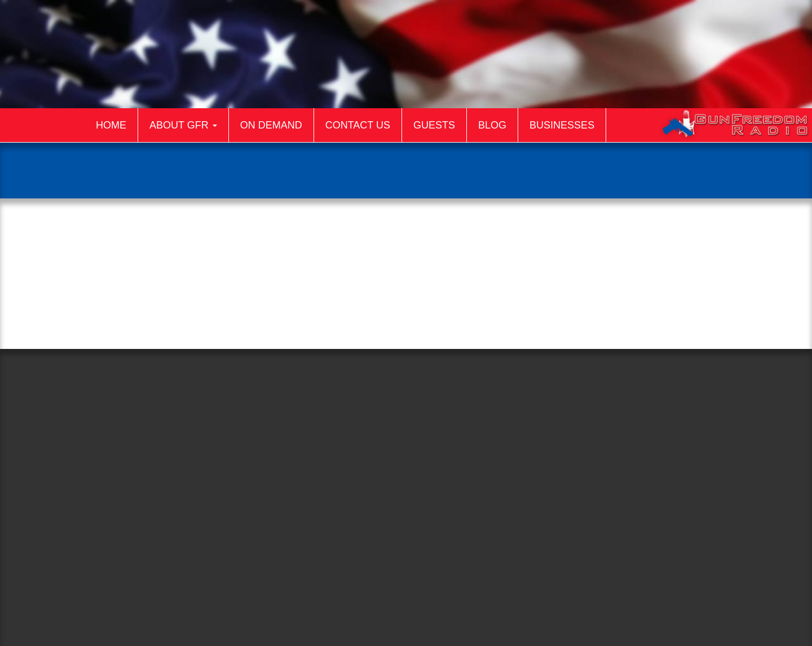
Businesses (562, 125)
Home (111, 125)
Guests (434, 125)
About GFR (183, 125)
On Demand (271, 125)
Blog (492, 125)
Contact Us (358, 125)
